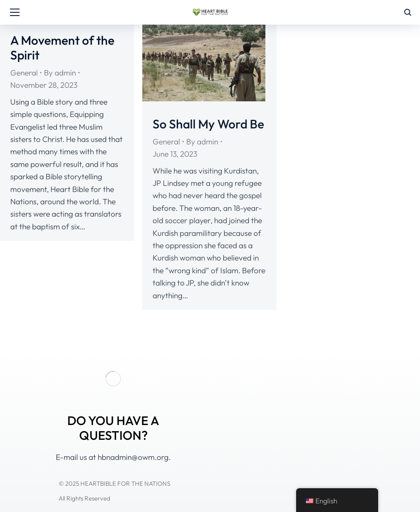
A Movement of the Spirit (62, 48)
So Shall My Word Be (208, 124)
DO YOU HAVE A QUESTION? (113, 428)
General (24, 73)
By (60, 73)
